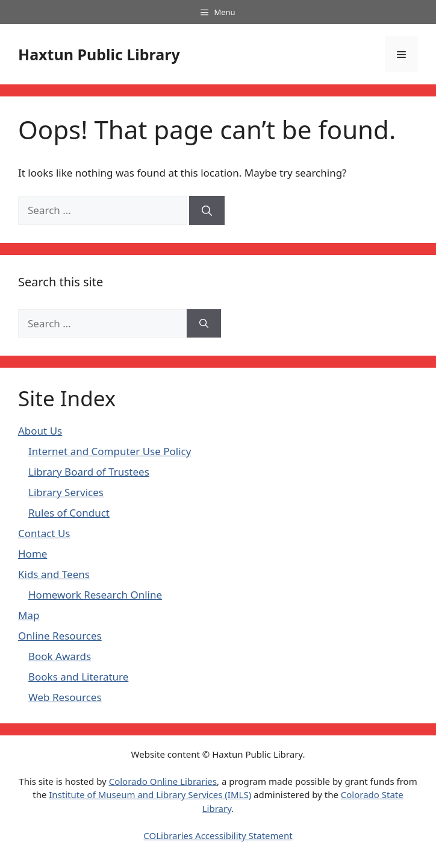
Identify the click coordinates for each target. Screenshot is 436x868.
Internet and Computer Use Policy (110, 451)
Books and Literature (78, 677)
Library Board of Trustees (89, 472)
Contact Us (44, 533)
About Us (40, 431)
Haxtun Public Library (99, 54)
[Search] (207, 210)
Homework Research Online (95, 595)
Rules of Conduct (69, 513)
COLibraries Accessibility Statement (218, 835)
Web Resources (65, 697)
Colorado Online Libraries (163, 781)
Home (33, 554)
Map (29, 615)
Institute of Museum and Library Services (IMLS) (150, 794)
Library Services (66, 492)
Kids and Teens (54, 574)
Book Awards (60, 656)
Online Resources (60, 636)
